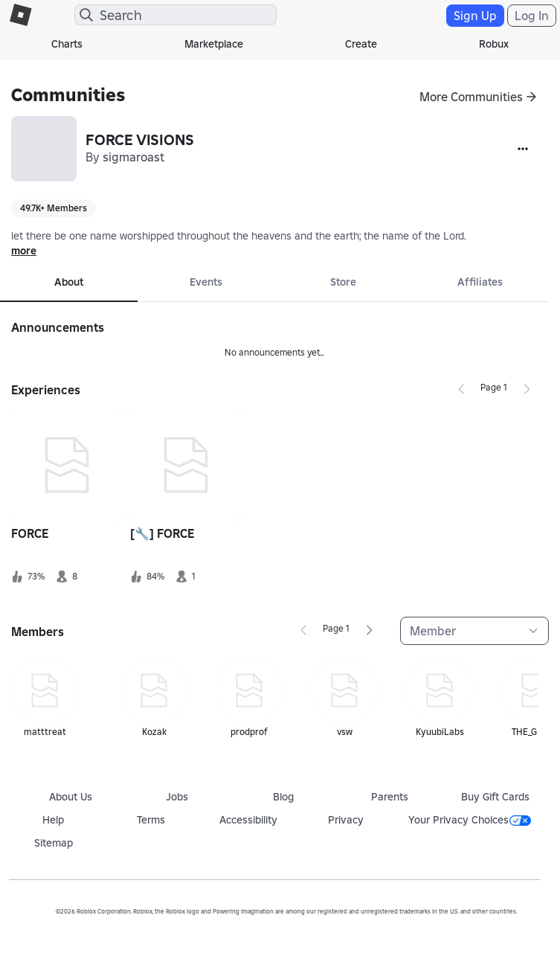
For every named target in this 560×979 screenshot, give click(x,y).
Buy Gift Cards (495, 797)
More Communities (471, 97)
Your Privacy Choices (470, 820)
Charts (67, 44)
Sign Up (475, 16)
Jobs (177, 797)
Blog (283, 797)
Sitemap (54, 843)
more (24, 251)
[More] (523, 149)
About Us (71, 797)
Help (53, 820)
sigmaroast (133, 157)
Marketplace (214, 44)
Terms (151, 820)
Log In (532, 16)
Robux (494, 44)
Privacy (346, 820)
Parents (390, 797)
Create (361, 44)
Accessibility (248, 820)
